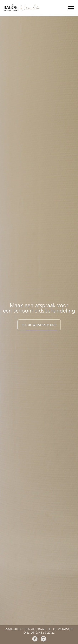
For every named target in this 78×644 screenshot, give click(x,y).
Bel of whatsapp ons (39, 325)
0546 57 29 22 (45, 632)
